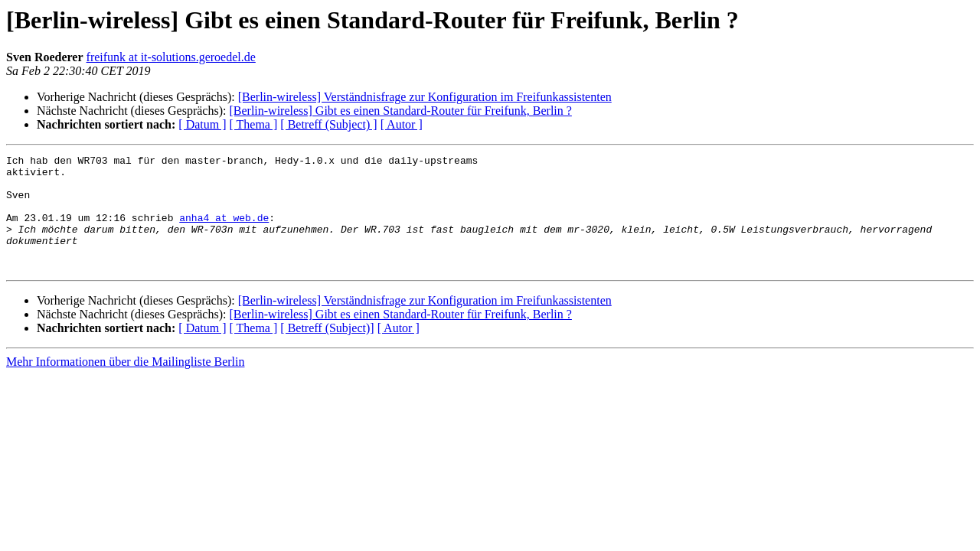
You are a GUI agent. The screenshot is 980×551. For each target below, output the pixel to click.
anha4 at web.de (224, 231)
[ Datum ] (202, 124)
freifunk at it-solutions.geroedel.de (171, 57)
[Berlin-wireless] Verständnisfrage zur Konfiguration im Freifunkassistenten (425, 97)
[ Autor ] (402, 124)
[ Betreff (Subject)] (327, 351)
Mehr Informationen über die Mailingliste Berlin (125, 385)
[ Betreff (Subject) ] (328, 124)
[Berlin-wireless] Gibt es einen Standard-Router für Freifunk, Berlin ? (400, 111)
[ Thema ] (254, 124)
